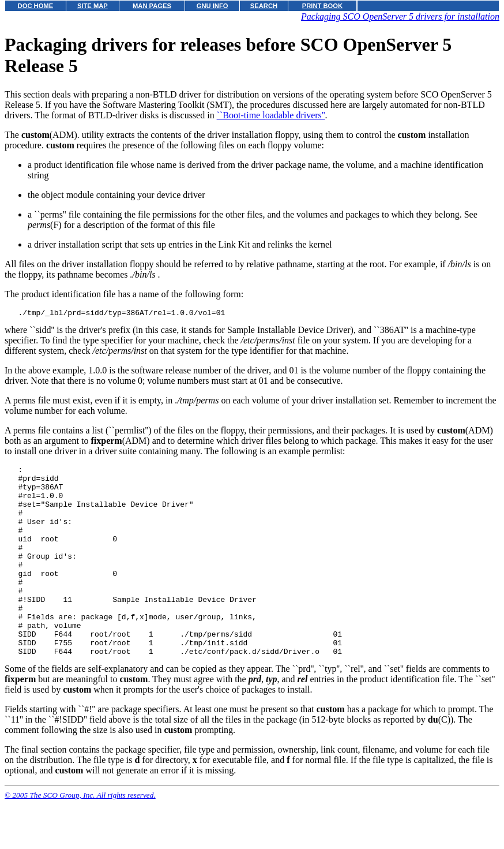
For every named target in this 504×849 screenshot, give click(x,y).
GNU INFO (212, 6)
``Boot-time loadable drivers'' (271, 115)
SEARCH (264, 6)
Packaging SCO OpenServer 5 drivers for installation (400, 16)
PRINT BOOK (322, 6)
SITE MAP (93, 6)
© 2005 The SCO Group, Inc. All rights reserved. (80, 835)
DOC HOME (36, 6)
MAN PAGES (152, 6)
